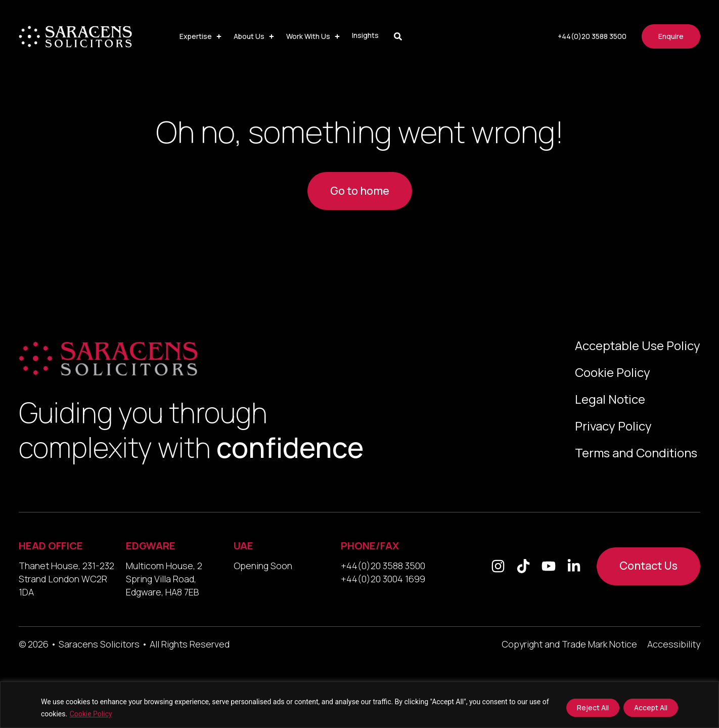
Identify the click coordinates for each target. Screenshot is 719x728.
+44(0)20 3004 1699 (383, 579)
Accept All (651, 708)
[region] (359, 705)
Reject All (593, 708)
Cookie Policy (91, 714)
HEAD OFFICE (51, 546)
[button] (201, 36)
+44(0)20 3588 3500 (383, 566)
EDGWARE (151, 546)
